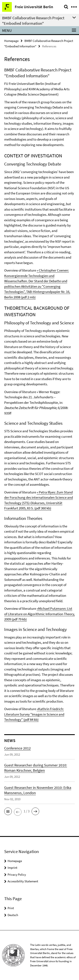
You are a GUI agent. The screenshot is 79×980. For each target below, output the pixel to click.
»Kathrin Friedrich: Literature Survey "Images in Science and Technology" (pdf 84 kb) (34, 714)
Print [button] (11, 908)
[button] (8, 811)
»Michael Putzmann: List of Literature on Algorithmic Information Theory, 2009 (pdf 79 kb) (39, 614)
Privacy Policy (17, 874)
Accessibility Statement (23, 881)
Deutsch (13, 915)
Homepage (11, 41)
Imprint (12, 868)
